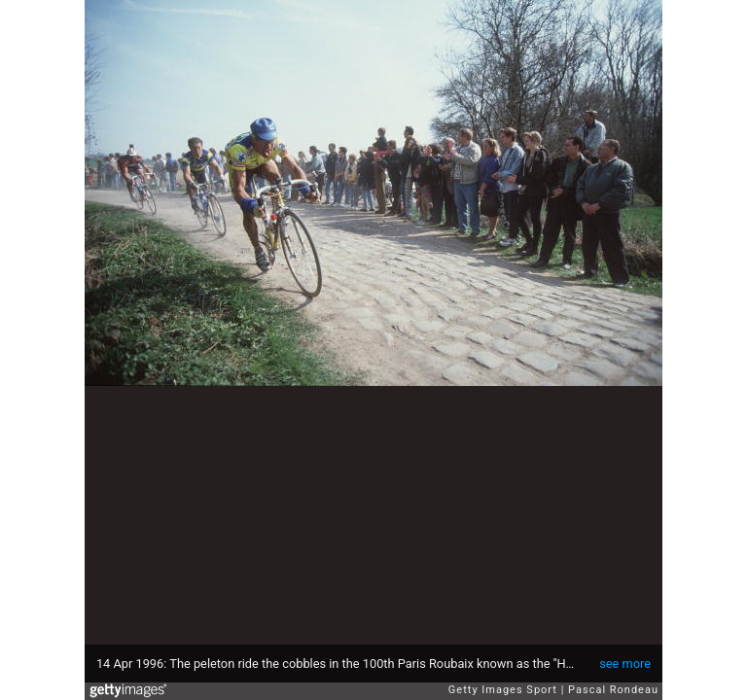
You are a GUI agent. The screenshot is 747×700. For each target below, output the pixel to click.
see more (625, 664)
